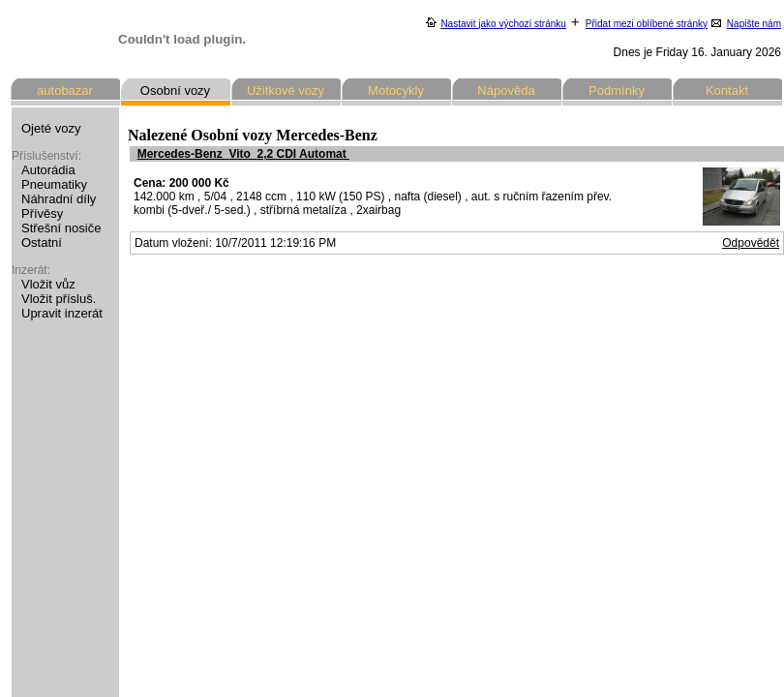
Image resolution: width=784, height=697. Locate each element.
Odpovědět (751, 243)
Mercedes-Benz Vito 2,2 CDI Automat (243, 154)
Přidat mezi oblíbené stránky (647, 24)
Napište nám (754, 24)
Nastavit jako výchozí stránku (503, 24)
